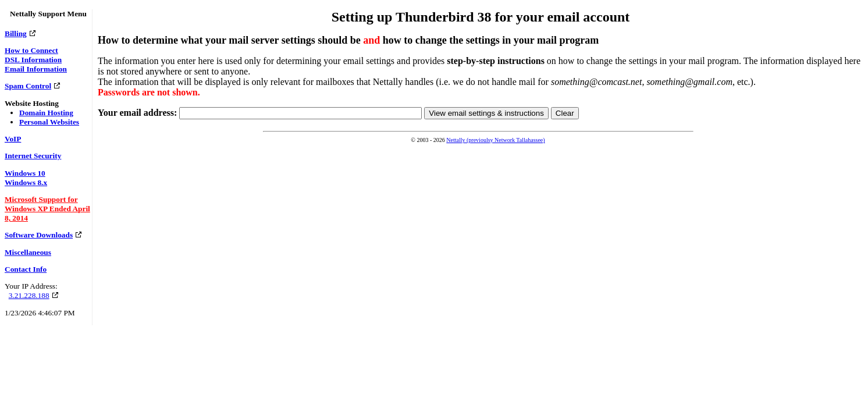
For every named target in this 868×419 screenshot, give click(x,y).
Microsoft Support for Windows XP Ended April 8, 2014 (47, 209)
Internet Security (33, 156)
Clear (565, 113)
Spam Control (28, 86)
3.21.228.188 (29, 295)
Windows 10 (25, 173)
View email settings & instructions (486, 113)
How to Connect (31, 50)
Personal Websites (49, 122)
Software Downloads (39, 235)
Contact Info (26, 269)
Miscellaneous (28, 252)
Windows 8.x (26, 182)
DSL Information (33, 60)
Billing (16, 33)
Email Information (36, 69)
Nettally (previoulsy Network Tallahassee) (495, 140)
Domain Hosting (46, 113)
